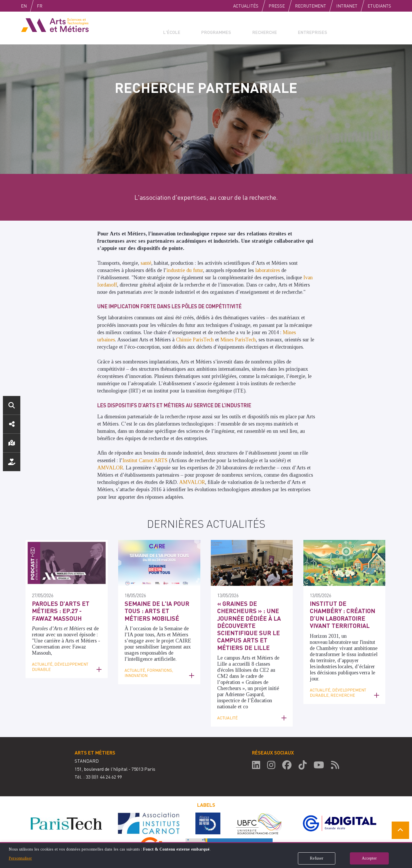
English (30, 6)
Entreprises (304, 28)
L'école (172, 28)
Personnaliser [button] (20, 858)
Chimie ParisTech (195, 340)
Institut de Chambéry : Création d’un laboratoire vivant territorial (340, 612)
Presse (277, 6)
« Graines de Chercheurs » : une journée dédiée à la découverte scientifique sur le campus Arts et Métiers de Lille (250, 618)
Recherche (258, 28)
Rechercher (12, 405)
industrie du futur (185, 270)
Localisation (12, 443)
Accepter (369, 858)
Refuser (317, 858)
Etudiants (379, 6)
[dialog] (206, 855)
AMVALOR (110, 468)
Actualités (246, 6)
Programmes (213, 28)
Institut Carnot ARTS (145, 460)
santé (146, 263)
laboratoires (268, 270)
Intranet (347, 6)
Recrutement (311, 6)
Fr (52, 6)
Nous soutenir (12, 462)
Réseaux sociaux (12, 424)
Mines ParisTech (238, 340)
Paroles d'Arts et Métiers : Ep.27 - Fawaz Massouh (62, 609)
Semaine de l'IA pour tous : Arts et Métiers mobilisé (159, 606)
